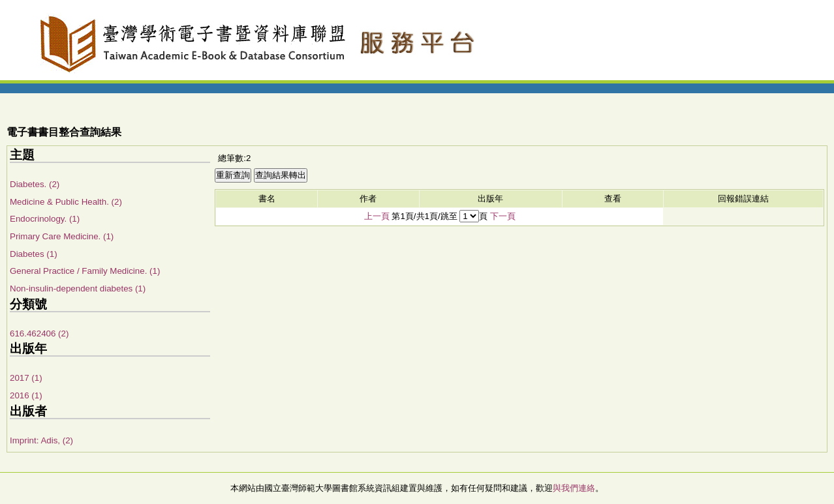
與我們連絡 (574, 488)
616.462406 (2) (39, 334)
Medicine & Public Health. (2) (66, 202)
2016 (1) (26, 395)
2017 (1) (26, 378)
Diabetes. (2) (35, 184)
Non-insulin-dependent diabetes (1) (78, 289)
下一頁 (503, 216)
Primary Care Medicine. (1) (62, 236)
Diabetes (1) (34, 254)
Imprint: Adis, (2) (41, 440)
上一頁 (377, 216)
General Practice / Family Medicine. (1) (85, 271)
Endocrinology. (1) (45, 219)
